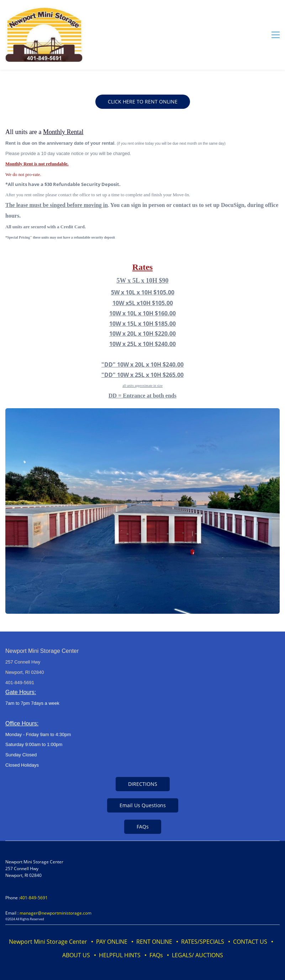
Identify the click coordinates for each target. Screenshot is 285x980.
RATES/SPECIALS (203, 942)
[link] (142, 413)
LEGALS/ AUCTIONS (197, 955)
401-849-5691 (34, 898)
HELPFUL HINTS (120, 955)
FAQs (156, 955)
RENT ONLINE (154, 942)
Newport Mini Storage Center (48, 942)
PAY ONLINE (112, 942)
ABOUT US (76, 955)
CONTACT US (250, 942)
